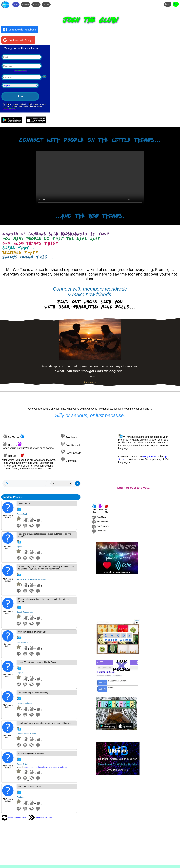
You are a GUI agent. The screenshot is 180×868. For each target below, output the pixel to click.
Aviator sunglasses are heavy (31, 753)
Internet (20, 673)
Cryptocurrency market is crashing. (33, 693)
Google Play (149, 456)
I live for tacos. (24, 503)
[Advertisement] (137, 597)
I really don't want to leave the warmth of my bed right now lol (45, 723)
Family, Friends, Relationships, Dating (32, 579)
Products (20, 797)
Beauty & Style (23, 764)
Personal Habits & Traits (26, 734)
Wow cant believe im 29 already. (32, 632)
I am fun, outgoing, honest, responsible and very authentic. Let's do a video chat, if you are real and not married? (46, 568)
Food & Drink (22, 514)
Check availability (21, 71)
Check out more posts (40, 817)
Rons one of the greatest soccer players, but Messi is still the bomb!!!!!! (44, 535)
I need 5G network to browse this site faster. (37, 662)
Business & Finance (25, 703)
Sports (20, 547)
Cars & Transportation (25, 612)
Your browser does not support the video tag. (90, 178)
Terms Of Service (9, 109)
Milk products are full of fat (29, 787)
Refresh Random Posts (14, 817)
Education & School (25, 642)
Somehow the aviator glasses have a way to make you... (47, 767)
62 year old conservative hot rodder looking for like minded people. (43, 600)
